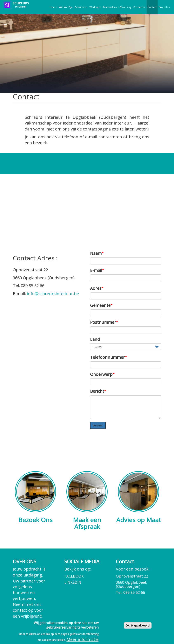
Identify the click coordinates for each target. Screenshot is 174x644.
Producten (139, 7)
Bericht (97, 391)
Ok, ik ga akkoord (138, 625)
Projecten (164, 7)
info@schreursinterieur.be (53, 294)
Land (95, 339)
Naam (96, 253)
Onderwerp (101, 374)
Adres (96, 288)
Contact (152, 7)
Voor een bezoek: (139, 580)
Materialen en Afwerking (117, 7)
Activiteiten (81, 7)
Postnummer (103, 322)
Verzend (98, 425)
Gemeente (100, 305)
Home (53, 7)
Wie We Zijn (66, 7)
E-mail (96, 270)
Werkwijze (95, 7)
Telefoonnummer (108, 357)
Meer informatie (83, 639)
